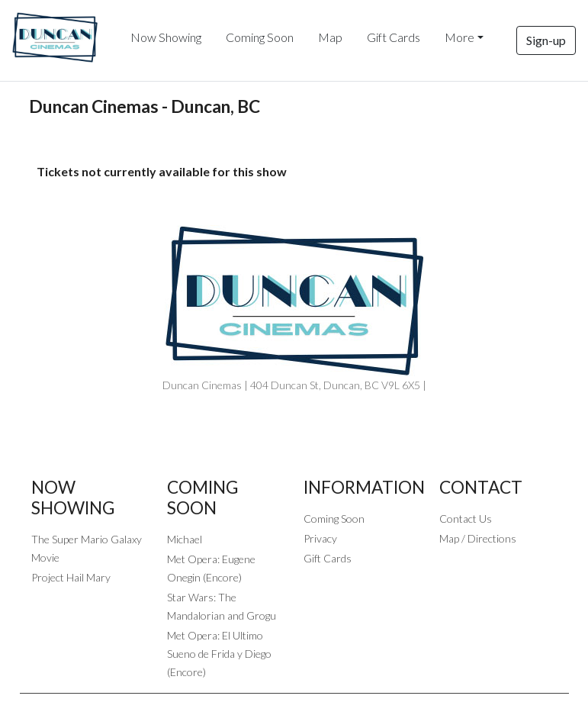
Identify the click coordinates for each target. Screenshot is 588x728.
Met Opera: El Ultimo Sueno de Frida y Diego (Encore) (219, 654)
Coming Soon (260, 37)
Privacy (320, 538)
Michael (185, 539)
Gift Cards (394, 37)
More (459, 37)
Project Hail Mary (71, 577)
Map (330, 37)
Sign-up (546, 40)
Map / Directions (478, 538)
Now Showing (166, 37)
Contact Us (466, 519)
